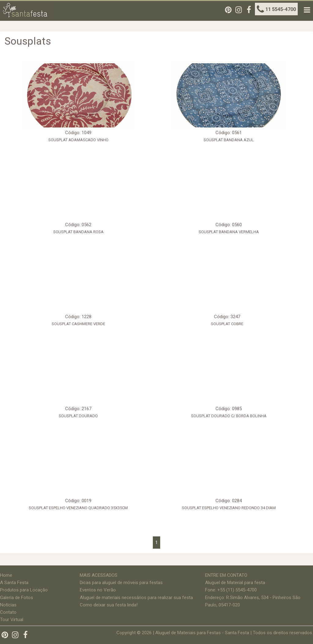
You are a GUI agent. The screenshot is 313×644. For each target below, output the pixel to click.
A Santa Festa (14, 583)
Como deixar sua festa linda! (109, 605)
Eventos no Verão (98, 590)
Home (6, 575)
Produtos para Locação (24, 590)
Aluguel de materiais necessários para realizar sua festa (136, 598)
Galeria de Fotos (17, 598)
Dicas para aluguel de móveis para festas (121, 583)
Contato (8, 612)
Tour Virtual (12, 620)
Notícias (8, 605)
